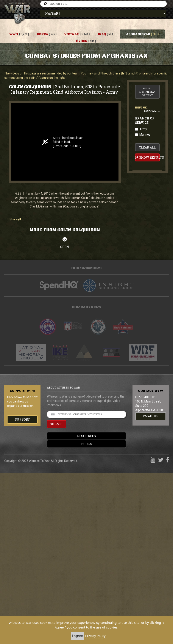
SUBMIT (57, 424)
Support (22, 419)
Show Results (147, 157)
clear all (147, 147)
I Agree (77, 636)
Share (15, 219)
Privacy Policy (95, 636)
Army (143, 129)
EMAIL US (151, 416)
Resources (86, 436)
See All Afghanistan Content (147, 92)
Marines (145, 135)
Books (87, 444)
